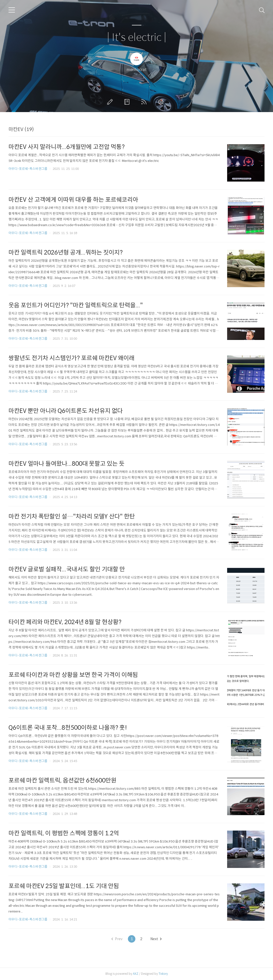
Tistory (163, 974)
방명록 (128, 102)
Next (156, 939)
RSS (145, 102)
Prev (117, 939)
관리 (162, 102)
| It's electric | (137, 37)
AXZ (136, 974)
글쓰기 (111, 102)
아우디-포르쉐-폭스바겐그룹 (28, 169)
